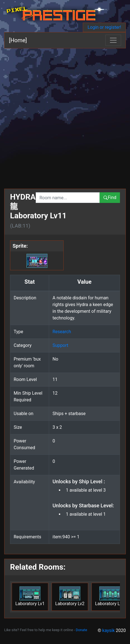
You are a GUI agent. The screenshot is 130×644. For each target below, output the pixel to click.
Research (62, 332)
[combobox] (68, 198)
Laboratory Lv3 (110, 596)
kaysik (109, 630)
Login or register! (104, 27)
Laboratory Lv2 (70, 596)
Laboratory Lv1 (30, 596)
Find (110, 197)
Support (60, 345)
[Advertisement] (65, 116)
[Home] (18, 40)
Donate (82, 630)
